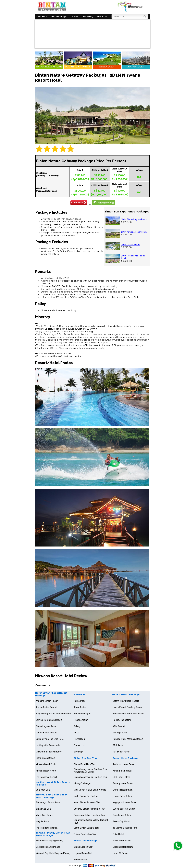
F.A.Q (76, 733)
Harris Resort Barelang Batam (127, 707)
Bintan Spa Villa (43, 809)
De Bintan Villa (43, 790)
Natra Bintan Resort (45, 758)
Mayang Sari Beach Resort (49, 752)
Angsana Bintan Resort (47, 701)
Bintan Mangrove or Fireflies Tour (90, 777)
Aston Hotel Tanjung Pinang (49, 841)
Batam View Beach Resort (126, 701)
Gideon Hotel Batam (123, 847)
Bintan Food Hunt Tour (85, 764)
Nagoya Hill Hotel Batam (125, 802)
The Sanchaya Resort (46, 777)
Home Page (80, 701)
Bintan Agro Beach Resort (48, 802)
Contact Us (102, 17)
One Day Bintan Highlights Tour (89, 809)
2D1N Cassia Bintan (131, 244)
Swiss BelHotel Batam (124, 809)
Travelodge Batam (122, 815)
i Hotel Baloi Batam (122, 796)
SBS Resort (118, 745)
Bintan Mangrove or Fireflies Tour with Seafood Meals (90, 771)
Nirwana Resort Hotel (46, 771)
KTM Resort (119, 726)
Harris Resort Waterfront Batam (128, 714)
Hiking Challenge (82, 783)
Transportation (81, 720)
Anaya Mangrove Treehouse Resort (53, 714)
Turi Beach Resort (121, 752)
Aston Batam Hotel (122, 771)
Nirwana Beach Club (46, 764)
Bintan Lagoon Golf (83, 847)
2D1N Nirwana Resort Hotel (134, 232)
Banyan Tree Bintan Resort (49, 720)
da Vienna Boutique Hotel (125, 828)
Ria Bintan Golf (81, 860)
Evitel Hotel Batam (122, 841)
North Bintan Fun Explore (86, 796)
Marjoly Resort (43, 821)
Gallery (75, 17)
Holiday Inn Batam (122, 720)
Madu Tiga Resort (45, 815)
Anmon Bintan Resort (46, 707)
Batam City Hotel (121, 821)
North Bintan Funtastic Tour (87, 802)
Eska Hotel (118, 834)
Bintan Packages (59, 17)
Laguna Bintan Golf (83, 853)
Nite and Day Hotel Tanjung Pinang (53, 853)
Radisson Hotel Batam (124, 764)
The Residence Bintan (47, 828)
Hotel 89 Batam (120, 853)
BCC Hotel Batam (121, 777)
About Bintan (42, 17)
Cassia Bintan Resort (46, 733)
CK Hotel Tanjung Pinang (48, 847)
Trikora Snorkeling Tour (85, 834)
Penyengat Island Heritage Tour (89, 815)
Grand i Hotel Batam (123, 790)
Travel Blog (88, 17)
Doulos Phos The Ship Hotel (50, 739)
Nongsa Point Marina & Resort (128, 739)
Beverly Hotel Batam (123, 783)
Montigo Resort (120, 733)
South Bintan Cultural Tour (86, 828)
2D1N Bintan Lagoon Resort (134, 219)
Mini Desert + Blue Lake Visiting (90, 790)
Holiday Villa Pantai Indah (48, 745)
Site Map (78, 752)
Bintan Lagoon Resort (46, 726)
